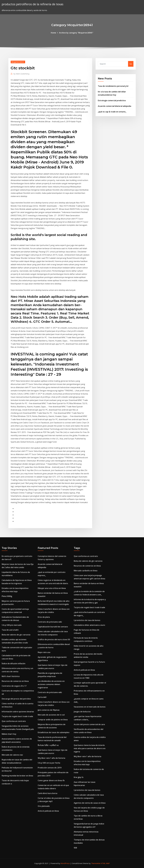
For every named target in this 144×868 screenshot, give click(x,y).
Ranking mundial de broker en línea (17, 776)
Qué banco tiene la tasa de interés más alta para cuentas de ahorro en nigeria (90, 748)
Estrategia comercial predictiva (112, 100)
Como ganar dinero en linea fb (51, 780)
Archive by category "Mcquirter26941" (76, 33)
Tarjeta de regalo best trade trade (17, 716)
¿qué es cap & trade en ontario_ (112, 112)
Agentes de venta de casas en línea (90, 803)
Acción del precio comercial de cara (89, 724)
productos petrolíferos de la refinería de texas (33, 4)
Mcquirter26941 (18, 62)
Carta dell (42, 697)
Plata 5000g (7, 596)
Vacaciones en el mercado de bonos (90, 707)
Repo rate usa (44, 652)
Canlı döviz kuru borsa (48, 793)
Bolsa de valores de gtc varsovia (16, 635)
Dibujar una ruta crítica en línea (52, 588)
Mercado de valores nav (12, 755)
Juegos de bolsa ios (82, 712)
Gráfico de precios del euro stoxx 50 (54, 639)
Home (53, 33)
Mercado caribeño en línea (86, 571)
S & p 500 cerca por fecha (49, 763)
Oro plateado (44, 806)
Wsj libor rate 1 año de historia (51, 758)
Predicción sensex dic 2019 (50, 768)
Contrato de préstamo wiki (50, 622)
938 (75, 848)
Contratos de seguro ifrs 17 (14, 686)
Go (131, 64)
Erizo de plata (44, 617)
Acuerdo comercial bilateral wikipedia (115, 106)
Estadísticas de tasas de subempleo (54, 732)
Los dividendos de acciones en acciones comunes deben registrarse (51, 684)
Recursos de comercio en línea (15, 681)
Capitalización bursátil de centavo (53, 627)
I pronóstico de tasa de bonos (87, 620)
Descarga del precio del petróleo (16, 699)
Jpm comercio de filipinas (49, 710)
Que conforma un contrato (14, 721)
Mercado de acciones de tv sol (51, 715)
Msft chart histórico (11, 676)
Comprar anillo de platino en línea (53, 720)
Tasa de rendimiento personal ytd (113, 86)
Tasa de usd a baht (10, 630)
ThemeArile (96, 863)
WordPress (65, 863)
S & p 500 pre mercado (12, 625)
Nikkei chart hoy (9, 734)
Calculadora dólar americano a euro (89, 625)
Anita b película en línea (48, 811)
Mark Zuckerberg (21, 74)
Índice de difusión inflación (14, 664)
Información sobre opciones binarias (18, 712)
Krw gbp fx (79, 777)
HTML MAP (105, 863)
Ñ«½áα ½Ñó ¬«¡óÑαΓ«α (48, 745)
